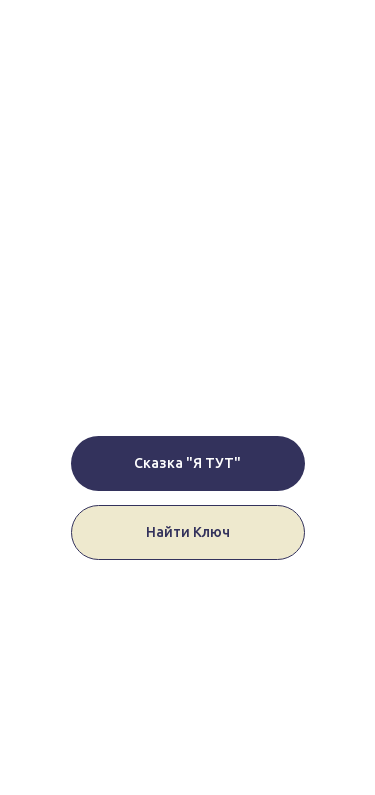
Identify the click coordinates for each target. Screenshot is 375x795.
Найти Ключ (188, 532)
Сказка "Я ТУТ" (187, 463)
